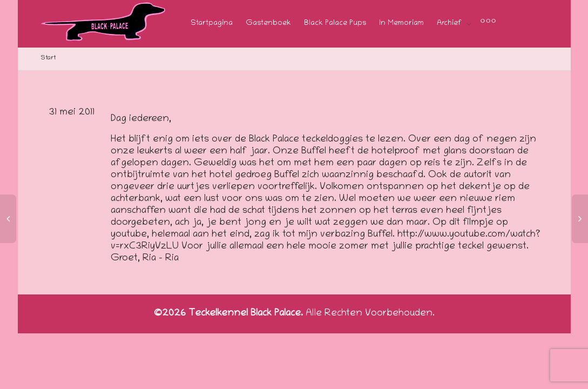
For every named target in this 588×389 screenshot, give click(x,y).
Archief (450, 24)
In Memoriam (401, 24)
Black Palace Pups (335, 24)
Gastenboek (268, 24)
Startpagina (212, 24)
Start (48, 58)
